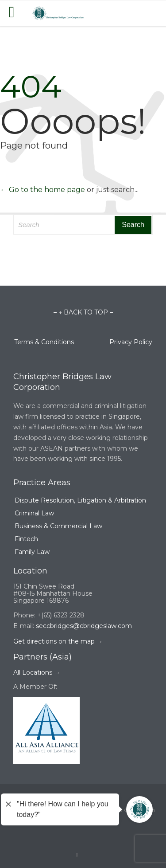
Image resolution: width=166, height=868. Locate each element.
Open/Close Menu (17, 13)
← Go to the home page (42, 190)
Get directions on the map (54, 641)
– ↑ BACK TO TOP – (83, 312)
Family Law (32, 552)
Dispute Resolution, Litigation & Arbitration (80, 500)
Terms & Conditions (62, 342)
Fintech (26, 539)
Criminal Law (34, 513)
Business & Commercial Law (58, 526)
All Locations (33, 672)
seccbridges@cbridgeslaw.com (84, 626)
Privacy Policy (131, 342)
